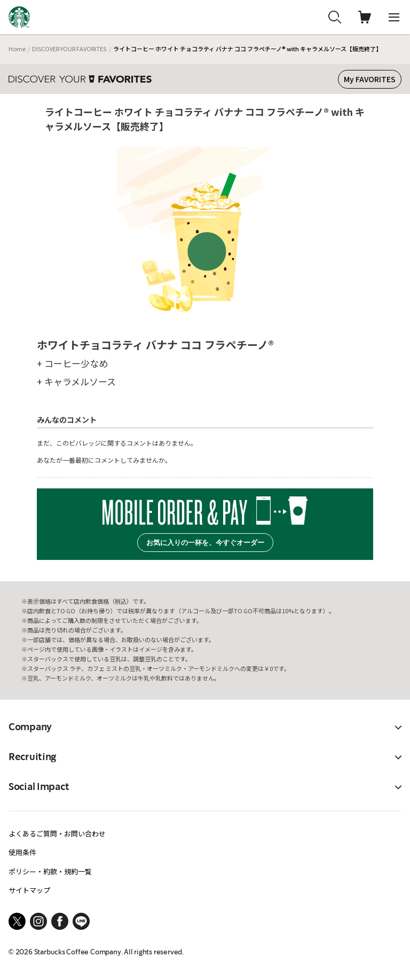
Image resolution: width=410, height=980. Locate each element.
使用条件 (22, 852)
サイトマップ (29, 890)
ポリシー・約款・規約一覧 (50, 871)
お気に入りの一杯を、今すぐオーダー (205, 543)
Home (17, 49)
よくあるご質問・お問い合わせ (57, 833)
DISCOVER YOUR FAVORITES (69, 49)
